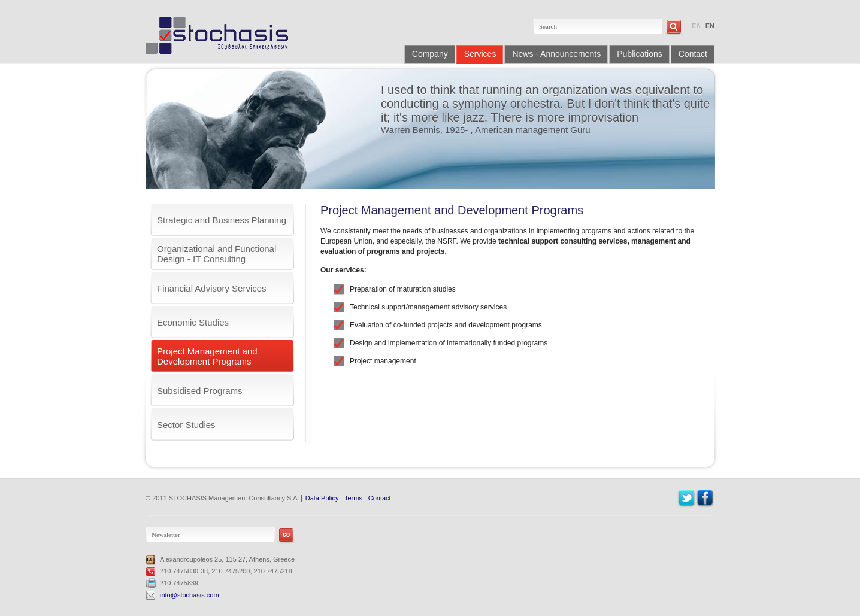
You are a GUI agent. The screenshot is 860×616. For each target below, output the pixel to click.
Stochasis (221, 35)
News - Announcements (556, 54)
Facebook (705, 498)
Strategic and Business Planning (222, 220)
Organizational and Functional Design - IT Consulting (216, 254)
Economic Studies (193, 322)
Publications (640, 54)
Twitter (687, 498)
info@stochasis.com (190, 595)
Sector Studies (186, 425)
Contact (693, 54)
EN (710, 26)
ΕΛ (696, 26)
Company (430, 54)
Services (480, 54)
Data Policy (322, 498)
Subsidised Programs (200, 391)
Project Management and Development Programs (207, 356)
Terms (353, 498)
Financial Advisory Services (212, 288)
